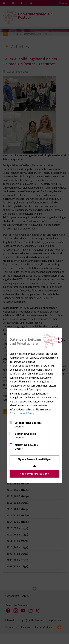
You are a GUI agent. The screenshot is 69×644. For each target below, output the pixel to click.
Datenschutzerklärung (22, 413)
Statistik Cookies (25, 434)
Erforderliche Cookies (28, 423)
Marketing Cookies (26, 445)
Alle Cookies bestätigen (34, 474)
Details (20, 427)
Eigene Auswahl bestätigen (35, 459)
